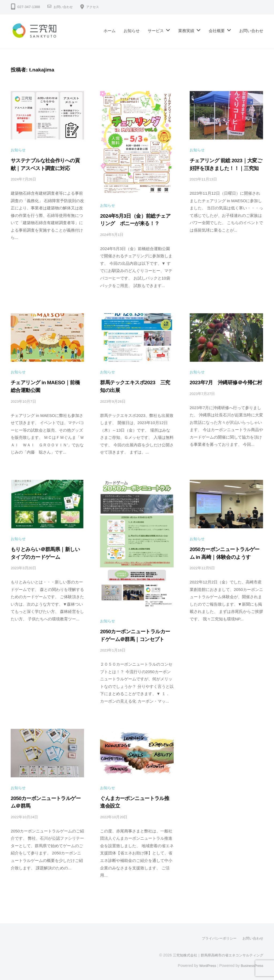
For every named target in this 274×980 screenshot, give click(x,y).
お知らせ (132, 31)
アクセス (97, 7)
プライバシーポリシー (216, 938)
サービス (156, 31)
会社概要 (217, 31)
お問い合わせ (65, 7)
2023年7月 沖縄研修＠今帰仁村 (226, 382)
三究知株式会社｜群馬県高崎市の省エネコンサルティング (215, 954)
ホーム (110, 31)
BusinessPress (251, 965)
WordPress (203, 965)
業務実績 (186, 31)
